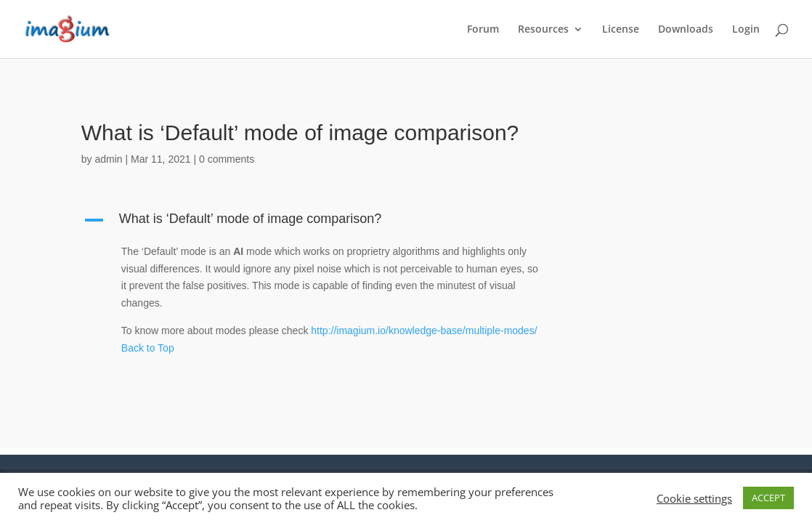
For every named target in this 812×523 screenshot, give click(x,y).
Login (746, 30)
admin (108, 159)
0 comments (227, 159)
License (621, 30)
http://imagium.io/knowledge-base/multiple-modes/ (424, 331)
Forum (483, 30)
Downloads (686, 30)
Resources (543, 30)
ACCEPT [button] (768, 498)
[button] (320, 222)
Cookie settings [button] (694, 498)
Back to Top (148, 348)
